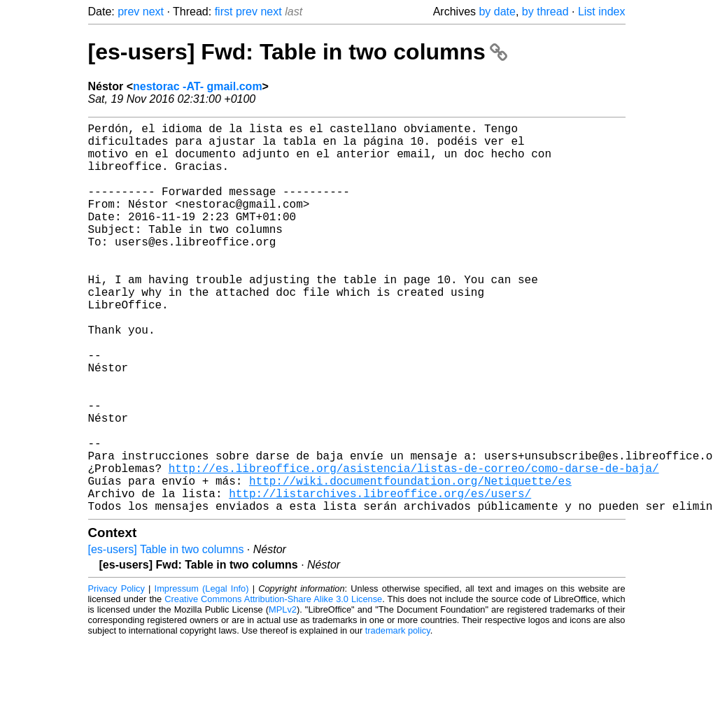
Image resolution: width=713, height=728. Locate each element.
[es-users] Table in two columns (166, 636)
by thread (545, 12)
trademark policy (398, 717)
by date (497, 12)
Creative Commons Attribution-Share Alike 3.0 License (273, 686)
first (224, 12)
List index (602, 12)
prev (128, 12)
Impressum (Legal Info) (202, 675)
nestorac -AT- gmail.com (198, 86)
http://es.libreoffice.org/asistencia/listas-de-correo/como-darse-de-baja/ (414, 546)
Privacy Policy (117, 675)
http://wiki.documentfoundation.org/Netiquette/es (410, 562)
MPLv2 (283, 696)
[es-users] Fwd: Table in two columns (298, 52)
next (153, 12)
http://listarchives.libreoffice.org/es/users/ (380, 577)
